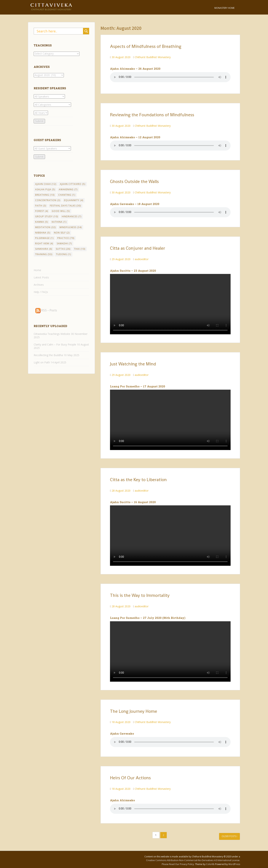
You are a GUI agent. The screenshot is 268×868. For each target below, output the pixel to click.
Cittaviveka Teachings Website (52, 334)
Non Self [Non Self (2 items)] (62, 233)
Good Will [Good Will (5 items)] (61, 211)
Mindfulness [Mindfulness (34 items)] (71, 227)
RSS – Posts (46, 310)
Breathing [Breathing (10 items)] (45, 195)
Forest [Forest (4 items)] (42, 211)
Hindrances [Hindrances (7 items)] (72, 216)
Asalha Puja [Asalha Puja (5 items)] (45, 189)
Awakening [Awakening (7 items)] (68, 189)
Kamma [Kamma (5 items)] (42, 222)
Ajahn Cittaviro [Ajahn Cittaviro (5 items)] (73, 184)
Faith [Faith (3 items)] (41, 206)
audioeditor (142, 259)
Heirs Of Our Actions (130, 778)
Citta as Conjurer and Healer (138, 248)
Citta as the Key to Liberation (138, 480)
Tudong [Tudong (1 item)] (63, 254)
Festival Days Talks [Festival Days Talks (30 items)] (65, 206)
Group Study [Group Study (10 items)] (47, 216)
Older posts (229, 836)
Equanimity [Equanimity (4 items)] (74, 200)
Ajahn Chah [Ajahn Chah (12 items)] (46, 184)
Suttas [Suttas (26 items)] (63, 249)
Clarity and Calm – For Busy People (55, 344)
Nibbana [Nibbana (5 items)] (43, 233)
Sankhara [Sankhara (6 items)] (44, 249)
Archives (39, 285)
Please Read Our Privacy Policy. (178, 864)
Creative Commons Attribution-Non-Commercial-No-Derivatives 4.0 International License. (193, 860)
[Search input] (59, 31)
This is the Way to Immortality (140, 595)
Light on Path (42, 362)
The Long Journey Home (134, 711)
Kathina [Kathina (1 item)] (59, 222)
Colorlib (210, 864)
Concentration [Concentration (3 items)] (48, 200)
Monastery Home (224, 8)
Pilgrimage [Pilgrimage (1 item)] (44, 238)
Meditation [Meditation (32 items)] (46, 227)
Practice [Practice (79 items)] (66, 238)
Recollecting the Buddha (48, 355)
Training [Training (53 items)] (44, 254)
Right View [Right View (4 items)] (44, 243)
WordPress (234, 864)
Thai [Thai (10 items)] (80, 249)
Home (37, 270)
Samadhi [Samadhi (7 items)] (64, 243)
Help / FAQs (41, 292)
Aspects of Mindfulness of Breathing (146, 46)
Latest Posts (41, 277)
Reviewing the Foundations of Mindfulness (152, 115)
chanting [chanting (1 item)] (67, 195)
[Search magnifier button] (86, 31)
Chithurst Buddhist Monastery (153, 57)
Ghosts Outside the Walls (134, 181)
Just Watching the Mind (133, 364)
